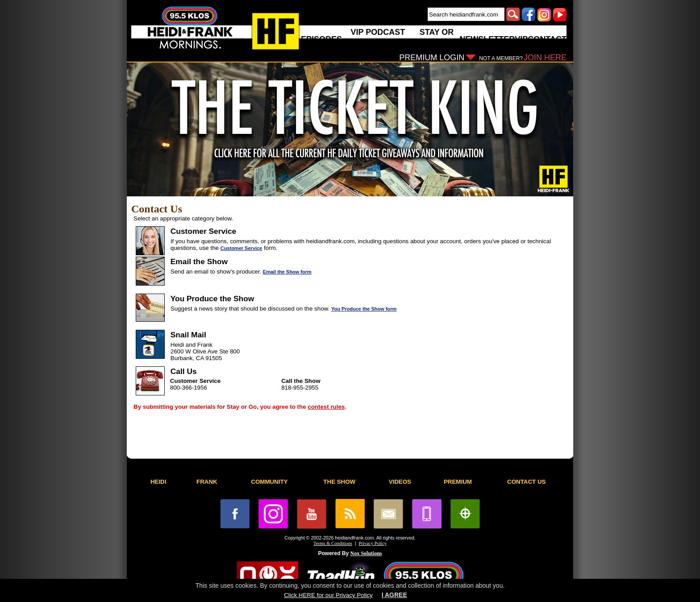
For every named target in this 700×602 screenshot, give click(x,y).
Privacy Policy (373, 543)
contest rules (326, 407)
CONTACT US (526, 482)
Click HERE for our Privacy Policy (328, 595)
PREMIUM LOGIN (432, 58)
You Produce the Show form (364, 309)
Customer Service (242, 248)
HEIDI (158, 482)
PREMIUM (458, 482)
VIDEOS (400, 482)
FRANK (207, 482)
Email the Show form (287, 272)
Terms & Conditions (333, 543)
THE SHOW (339, 482)
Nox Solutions (366, 553)
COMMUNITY (269, 482)
